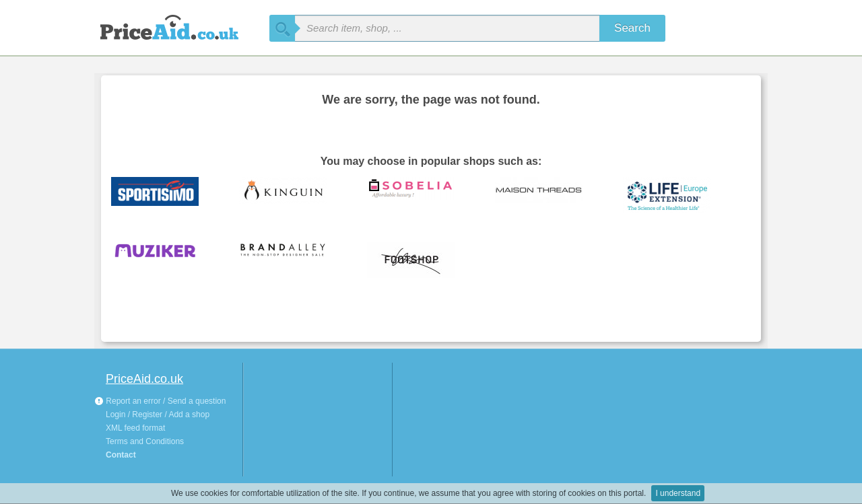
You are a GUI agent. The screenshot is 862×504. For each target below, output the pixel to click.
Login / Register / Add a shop (158, 415)
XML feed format (135, 428)
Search (632, 28)
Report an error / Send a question (160, 401)
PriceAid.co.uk (144, 379)
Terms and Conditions (145, 441)
